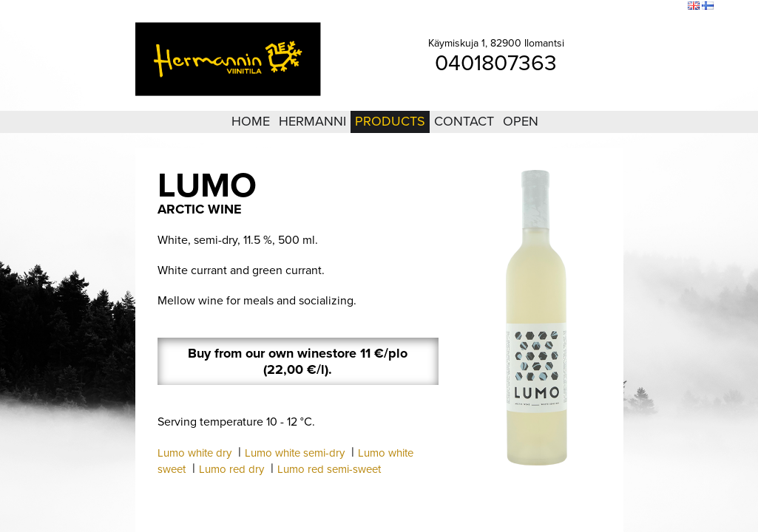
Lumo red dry (231, 469)
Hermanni (312, 121)
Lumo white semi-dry (295, 453)
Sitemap (629, 7)
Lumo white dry (194, 453)
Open (521, 121)
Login (595, 7)
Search (667, 7)
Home (251, 121)
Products (390, 121)
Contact (464, 121)
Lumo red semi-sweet (329, 469)
